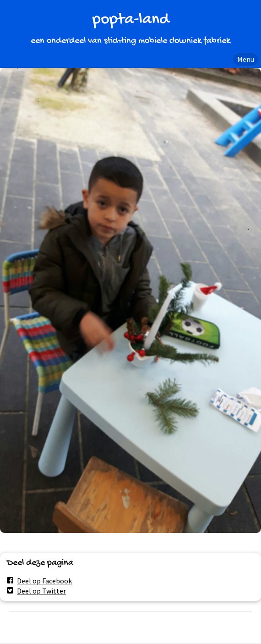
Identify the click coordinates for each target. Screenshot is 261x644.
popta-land (131, 20)
